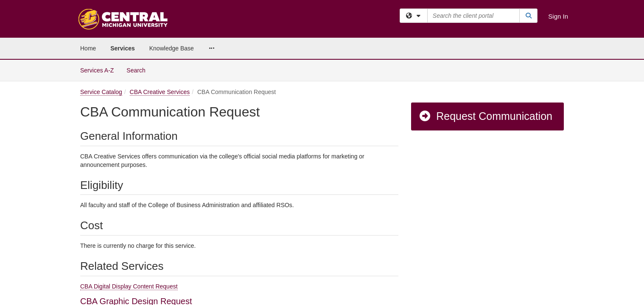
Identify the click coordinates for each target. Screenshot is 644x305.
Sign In (558, 16)
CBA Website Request (122, 282)
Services (123, 48)
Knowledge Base (172, 48)
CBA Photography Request (131, 255)
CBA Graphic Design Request (136, 241)
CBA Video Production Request (139, 269)
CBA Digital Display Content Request (129, 227)
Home (88, 48)
